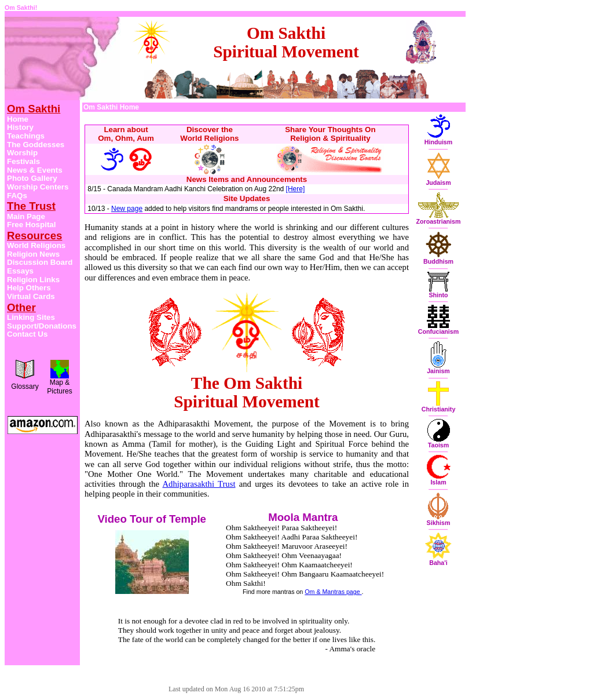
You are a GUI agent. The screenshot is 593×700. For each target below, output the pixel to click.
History (20, 127)
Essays (20, 271)
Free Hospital (31, 225)
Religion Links (33, 280)
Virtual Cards (31, 296)
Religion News (33, 254)
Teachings (26, 136)
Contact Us (27, 334)
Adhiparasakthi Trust (199, 484)
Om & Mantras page (333, 592)
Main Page (26, 216)
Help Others (29, 288)
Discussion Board (40, 262)
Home (18, 119)
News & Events (35, 170)
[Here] (296, 189)
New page (127, 209)
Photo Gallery (32, 178)
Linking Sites (31, 317)
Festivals (23, 161)
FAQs (17, 196)
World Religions (36, 245)
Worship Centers (38, 187)
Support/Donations (42, 326)
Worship (22, 153)
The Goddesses (36, 145)
